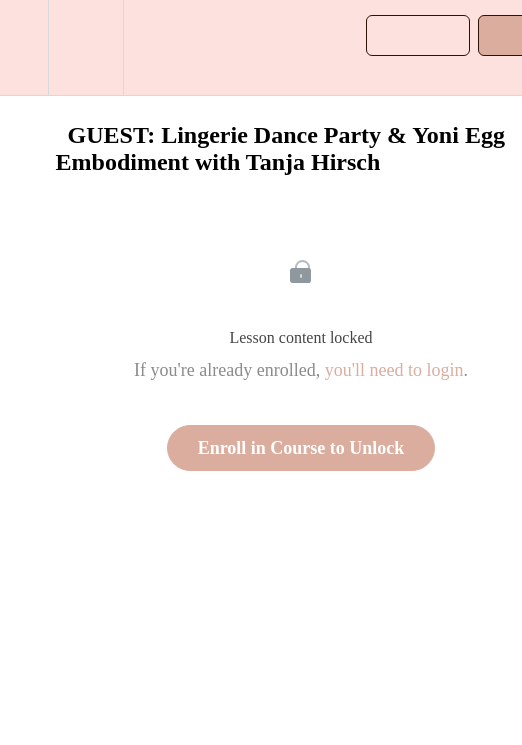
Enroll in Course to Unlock (301, 448)
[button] (24, 47)
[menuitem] (85, 47)
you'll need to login (394, 370)
